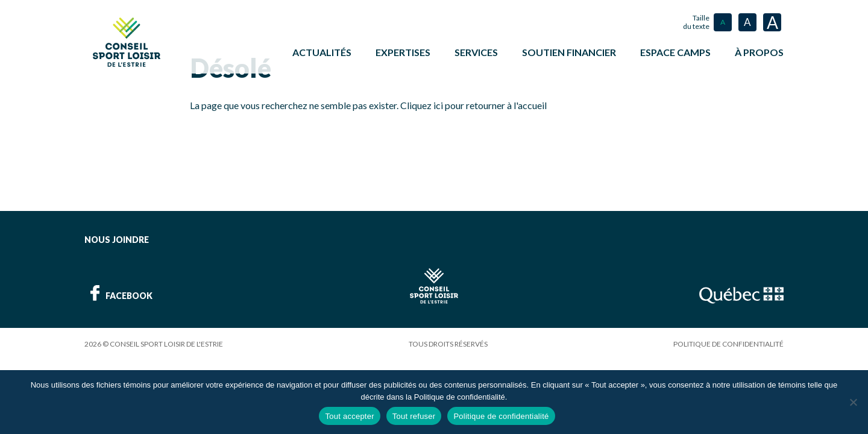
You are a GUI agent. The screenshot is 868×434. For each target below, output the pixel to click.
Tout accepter (349, 416)
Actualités (322, 52)
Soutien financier (569, 52)
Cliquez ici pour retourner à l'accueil (473, 104)
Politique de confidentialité (728, 343)
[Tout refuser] (853, 402)
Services (476, 52)
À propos (759, 52)
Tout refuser (414, 416)
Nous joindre (117, 238)
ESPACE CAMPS (675, 52)
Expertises (403, 52)
